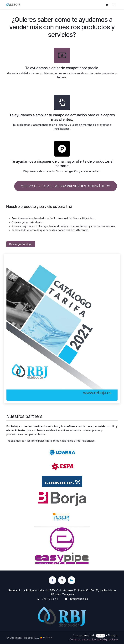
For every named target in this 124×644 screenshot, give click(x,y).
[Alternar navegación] (114, 5)
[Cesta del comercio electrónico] (107, 5)
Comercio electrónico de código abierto (94, 639)
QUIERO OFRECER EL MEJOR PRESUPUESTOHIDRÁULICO (66, 186)
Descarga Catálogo (21, 244)
